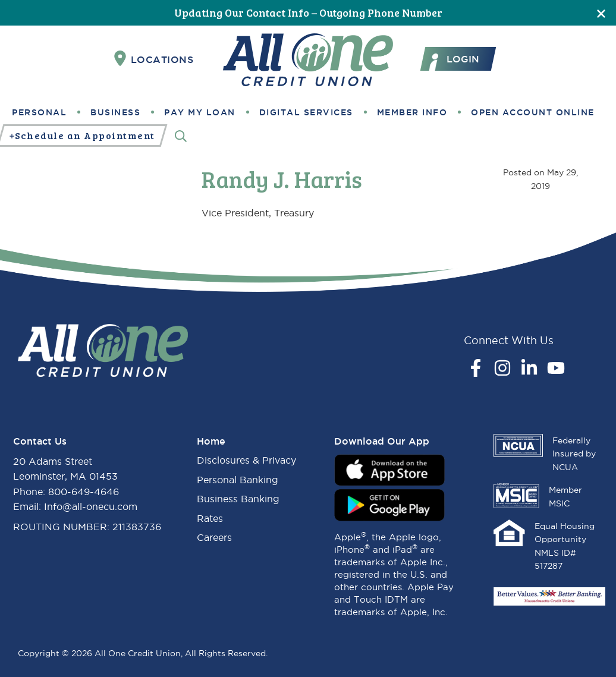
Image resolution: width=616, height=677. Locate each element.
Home (211, 441)
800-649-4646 (84, 492)
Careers (214, 537)
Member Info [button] (412, 112)
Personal (39, 112)
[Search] (181, 136)
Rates (210, 518)
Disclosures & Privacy (246, 460)
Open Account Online (533, 112)
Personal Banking (238, 480)
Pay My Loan (200, 112)
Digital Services (306, 112)
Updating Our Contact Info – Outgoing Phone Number (308, 12)
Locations (154, 59)
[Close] (601, 13)
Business (115, 112)
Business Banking (238, 499)
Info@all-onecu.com (91, 506)
